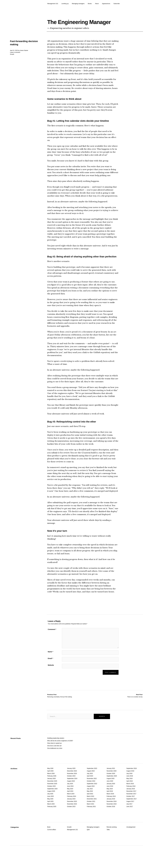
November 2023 (72, 814)
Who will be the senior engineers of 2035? (60, 751)
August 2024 (71, 791)
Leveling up (65, 4)
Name (50, 662)
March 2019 (110, 804)
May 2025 (50, 809)
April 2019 (110, 801)
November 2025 (52, 794)
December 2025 (52, 791)
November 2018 (112, 814)
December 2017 (131, 801)
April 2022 (90, 804)
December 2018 (112, 811)
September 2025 (52, 799)
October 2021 (91, 811)
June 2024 (70, 796)
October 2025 (51, 796)
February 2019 (111, 806)
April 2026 (50, 781)
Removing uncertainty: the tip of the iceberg (60, 706)
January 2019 (111, 809)
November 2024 (72, 783)
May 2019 (110, 799)
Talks (108, 840)
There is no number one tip (135, 706)
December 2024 (72, 781)
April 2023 (90, 786)
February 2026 (52, 786)
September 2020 (112, 786)
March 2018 (130, 794)
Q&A (88, 840)
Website (51, 675)
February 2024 (72, 806)
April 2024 (70, 801)
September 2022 (92, 794)
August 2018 (130, 781)
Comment (52, 639)
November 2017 (131, 804)
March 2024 (71, 804)
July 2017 (129, 814)
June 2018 (130, 786)
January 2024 (71, 809)
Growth (12, 64)
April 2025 (50, 811)
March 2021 (90, 814)
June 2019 (110, 796)
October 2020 (111, 783)
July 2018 (129, 783)
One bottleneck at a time (55, 758)
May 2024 (70, 799)
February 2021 (91, 816)
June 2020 (110, 791)
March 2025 (51, 814)
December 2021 (92, 809)
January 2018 (131, 799)
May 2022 (90, 801)
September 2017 (132, 809)
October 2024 (71, 786)
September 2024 (72, 789)
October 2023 (71, 816)
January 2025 (71, 778)
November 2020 (112, 781)
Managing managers (78, 4)
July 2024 (70, 794)
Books (90, 4)
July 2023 (90, 783)
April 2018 (130, 791)
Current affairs (52, 840)
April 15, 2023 (14, 60)
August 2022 (91, 796)
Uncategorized (131, 837)
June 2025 (50, 806)
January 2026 (51, 789)
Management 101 (53, 4)
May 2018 (129, 789)
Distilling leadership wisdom (56, 748)
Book (49, 837)
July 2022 (90, 799)
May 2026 (50, 778)
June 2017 (130, 816)
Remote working (112, 837)
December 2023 (72, 811)
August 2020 (110, 789)
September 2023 (92, 778)
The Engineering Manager (80, 26)
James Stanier (24, 60)
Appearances (106, 4)
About (97, 4)
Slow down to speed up (54, 753)
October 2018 (111, 816)
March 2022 (90, 806)
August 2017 (130, 811)
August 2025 (51, 801)
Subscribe (117, 4)
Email (50, 668)
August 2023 (91, 781)
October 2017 (131, 806)
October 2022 (91, 791)
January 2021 (111, 778)
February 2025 (52, 816)
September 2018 (132, 778)
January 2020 (111, 794)
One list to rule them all (54, 756)
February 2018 (131, 796)
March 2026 (51, 783)
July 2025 (50, 804)
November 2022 (92, 789)
